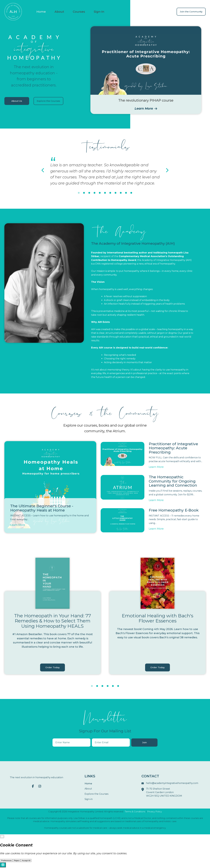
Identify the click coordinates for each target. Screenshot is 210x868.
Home (41, 12)
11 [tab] (131, 193)
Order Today (52, 668)
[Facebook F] (33, 787)
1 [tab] (79, 193)
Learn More (146, 109)
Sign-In (99, 12)
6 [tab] (105, 193)
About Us (17, 101)
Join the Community (191, 12)
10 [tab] (126, 193)
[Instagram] (40, 787)
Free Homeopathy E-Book (174, 510)
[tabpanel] (105, 171)
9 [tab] (121, 193)
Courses (79, 12)
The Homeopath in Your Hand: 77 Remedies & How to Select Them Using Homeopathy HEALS (53, 621)
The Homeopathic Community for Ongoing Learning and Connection (173, 481)
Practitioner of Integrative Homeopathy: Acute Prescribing (173, 448)
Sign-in (89, 799)
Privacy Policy (155, 812)
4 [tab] (94, 193)
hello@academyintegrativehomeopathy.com (170, 784)
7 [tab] (110, 193)
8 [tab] (116, 193)
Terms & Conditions (135, 812)
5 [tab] (100, 193)
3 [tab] (89, 193)
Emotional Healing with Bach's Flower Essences (157, 618)
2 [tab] (84, 193)
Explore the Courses (49, 101)
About (59, 12)
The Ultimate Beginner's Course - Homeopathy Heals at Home (42, 508)
